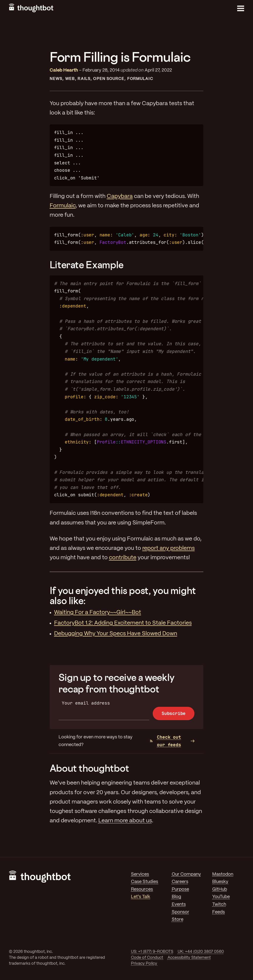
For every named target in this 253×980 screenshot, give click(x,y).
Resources (142, 889)
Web (70, 79)
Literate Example (87, 265)
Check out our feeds (166, 741)
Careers (180, 882)
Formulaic (140, 79)
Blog (176, 897)
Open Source (109, 79)
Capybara (120, 196)
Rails (84, 79)
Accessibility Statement (189, 958)
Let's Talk (141, 897)
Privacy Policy (144, 964)
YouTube (221, 897)
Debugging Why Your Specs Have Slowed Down (116, 634)
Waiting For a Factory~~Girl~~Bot (98, 613)
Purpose (180, 889)
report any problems (169, 548)
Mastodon (223, 874)
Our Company (186, 874)
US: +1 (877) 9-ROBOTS (152, 952)
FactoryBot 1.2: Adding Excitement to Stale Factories (123, 623)
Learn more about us (125, 821)
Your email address (86, 703)
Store (178, 920)
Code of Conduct (147, 958)
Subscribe (174, 713)
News (56, 79)
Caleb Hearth (64, 70)
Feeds (219, 912)
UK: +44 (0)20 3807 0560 (201, 952)
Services (140, 874)
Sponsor (180, 912)
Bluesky (220, 882)
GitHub (220, 889)
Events (179, 904)
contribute (123, 558)
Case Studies (145, 882)
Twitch (219, 904)
